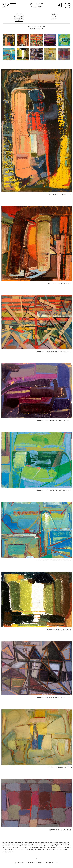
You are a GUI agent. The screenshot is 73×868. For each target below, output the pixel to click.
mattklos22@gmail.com (36, 26)
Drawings (54, 14)
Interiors (19, 14)
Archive (54, 19)
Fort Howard (19, 16)
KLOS (64, 5)
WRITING (40, 4)
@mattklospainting (36, 28)
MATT (9, 5)
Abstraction (19, 21)
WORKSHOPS (37, 7)
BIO (31, 4)
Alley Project (19, 19)
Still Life (54, 16)
